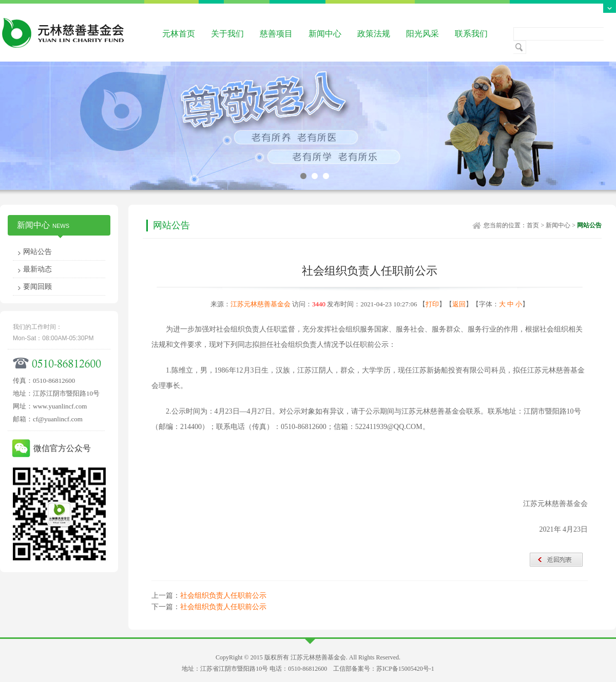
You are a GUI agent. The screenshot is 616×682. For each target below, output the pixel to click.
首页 (533, 225)
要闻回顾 (37, 287)
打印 (432, 304)
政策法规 (374, 34)
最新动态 (37, 269)
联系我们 (471, 34)
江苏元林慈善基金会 (261, 304)
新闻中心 (325, 34)
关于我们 (227, 34)
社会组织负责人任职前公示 (223, 596)
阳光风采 (422, 34)
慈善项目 (276, 34)
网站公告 (37, 252)
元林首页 (179, 34)
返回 (459, 304)
